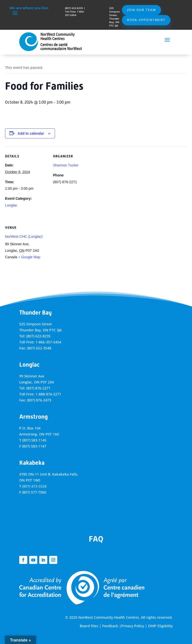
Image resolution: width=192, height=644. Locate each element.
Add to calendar (31, 133)
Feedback (110, 626)
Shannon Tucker (66, 165)
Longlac (11, 205)
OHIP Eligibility (160, 626)
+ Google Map (29, 257)
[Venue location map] (79, 252)
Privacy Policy (133, 626)
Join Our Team (141, 10)
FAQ (96, 539)
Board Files (89, 626)
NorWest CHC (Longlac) (24, 237)
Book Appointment (146, 20)
